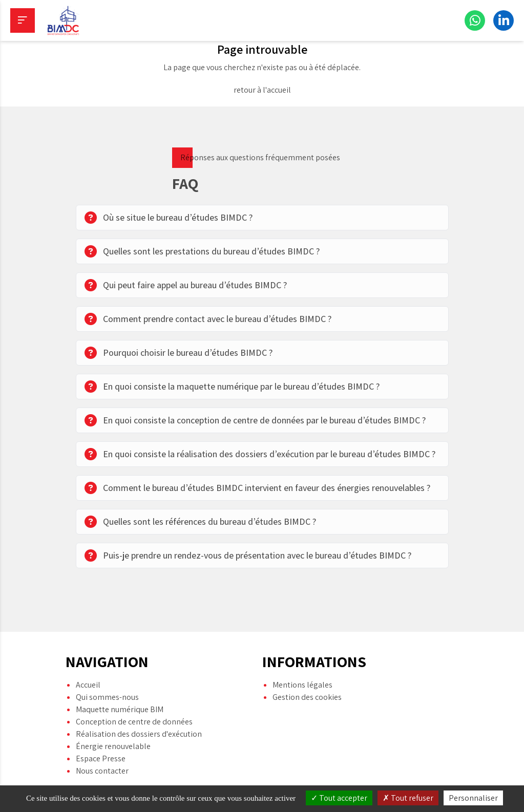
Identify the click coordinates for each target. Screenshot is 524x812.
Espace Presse (101, 744)
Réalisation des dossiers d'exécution (139, 719)
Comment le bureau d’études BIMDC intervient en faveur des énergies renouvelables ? (257, 488)
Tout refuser (408, 798)
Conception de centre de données (134, 707)
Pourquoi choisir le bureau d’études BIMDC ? (179, 353)
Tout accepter (339, 798)
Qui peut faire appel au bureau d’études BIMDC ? (186, 285)
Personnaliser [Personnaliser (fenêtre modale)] (473, 798)
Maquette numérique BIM (120, 695)
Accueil (88, 670)
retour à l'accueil (262, 90)
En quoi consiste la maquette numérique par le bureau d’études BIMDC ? (232, 387)
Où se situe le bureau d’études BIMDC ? (169, 218)
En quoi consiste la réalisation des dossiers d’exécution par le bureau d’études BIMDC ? (260, 454)
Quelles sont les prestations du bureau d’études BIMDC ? (202, 251)
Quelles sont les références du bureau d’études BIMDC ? (200, 522)
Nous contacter (102, 756)
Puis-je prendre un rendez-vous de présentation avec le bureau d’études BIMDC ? (248, 555)
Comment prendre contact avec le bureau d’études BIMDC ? (208, 319)
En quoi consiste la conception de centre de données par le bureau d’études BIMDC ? (255, 420)
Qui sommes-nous (107, 682)
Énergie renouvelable (113, 731)
